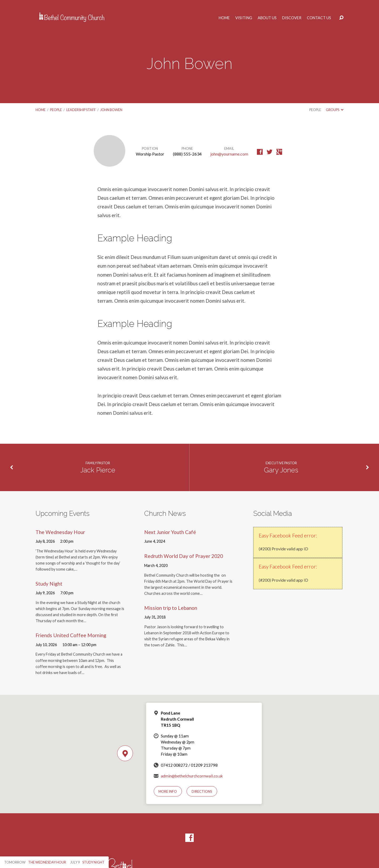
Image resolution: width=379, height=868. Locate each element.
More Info (168, 791)
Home (224, 18)
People (56, 110)
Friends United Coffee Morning (71, 635)
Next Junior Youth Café (170, 532)
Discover (292, 18)
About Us (267, 18)
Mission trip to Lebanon (171, 608)
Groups (335, 110)
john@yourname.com (229, 154)
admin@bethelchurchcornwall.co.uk (192, 776)
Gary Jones (281, 470)
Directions (202, 791)
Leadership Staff (81, 110)
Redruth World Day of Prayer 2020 (184, 556)
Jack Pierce (98, 470)
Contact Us (319, 18)
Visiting (244, 18)
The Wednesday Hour (60, 532)
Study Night (49, 584)
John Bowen (111, 110)
